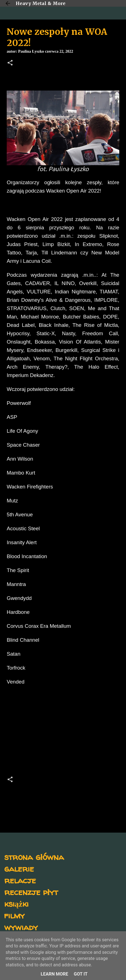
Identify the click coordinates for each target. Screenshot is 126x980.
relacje (20, 880)
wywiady (21, 927)
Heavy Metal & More (41, 3)
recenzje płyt (31, 892)
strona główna (34, 857)
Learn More (54, 974)
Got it (81, 974)
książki (16, 904)
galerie (19, 868)
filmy (14, 915)
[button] (10, 63)
